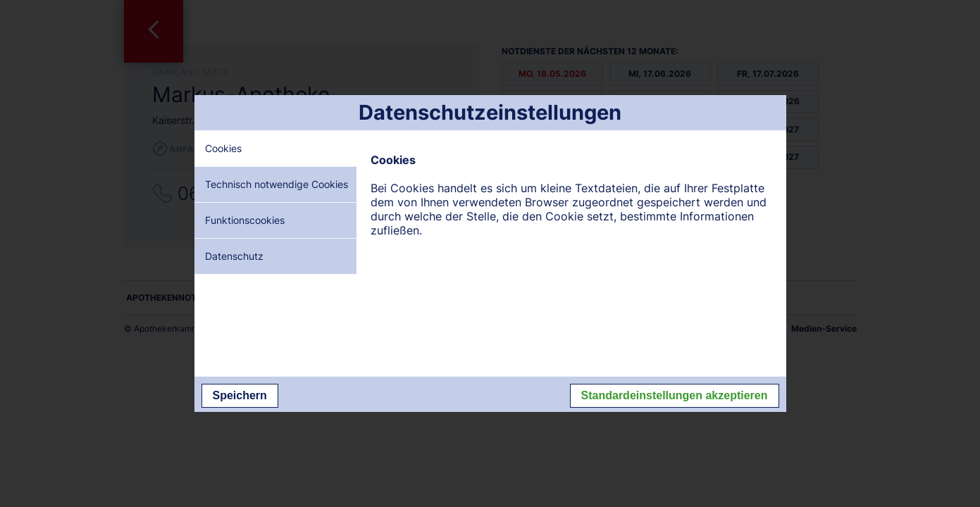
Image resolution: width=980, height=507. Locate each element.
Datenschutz (234, 256)
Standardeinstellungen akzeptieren (675, 395)
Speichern (240, 395)
